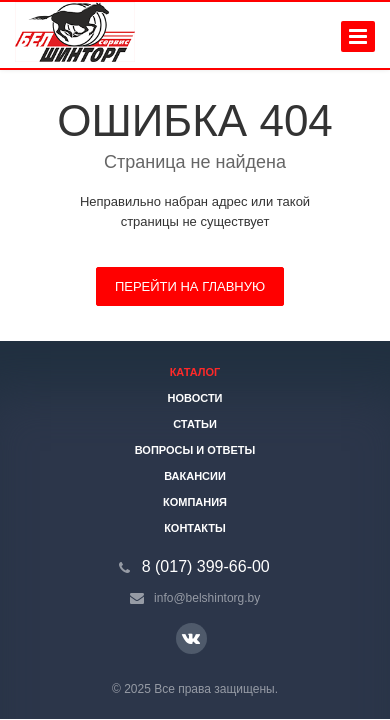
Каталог (195, 372)
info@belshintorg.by (207, 598)
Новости (194, 398)
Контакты (195, 528)
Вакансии (195, 476)
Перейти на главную (190, 286)
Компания (195, 502)
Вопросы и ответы (195, 450)
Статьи (195, 424)
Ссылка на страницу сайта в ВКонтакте (191, 637)
